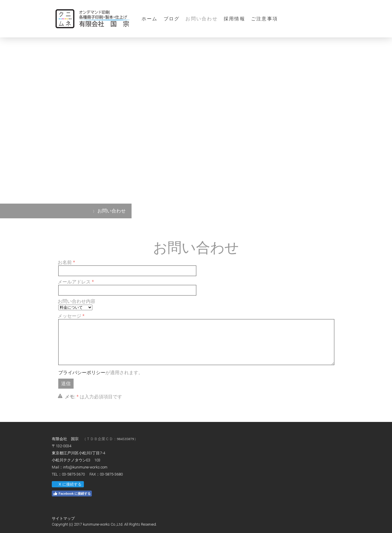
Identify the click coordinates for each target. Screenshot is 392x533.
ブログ (172, 19)
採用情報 (234, 19)
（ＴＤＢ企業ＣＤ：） (110, 439)
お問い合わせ (201, 19)
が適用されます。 (101, 373)
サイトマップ (63, 518)
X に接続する (68, 484)
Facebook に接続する (72, 494)
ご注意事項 (264, 19)
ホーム (150, 19)
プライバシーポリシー (82, 373)
